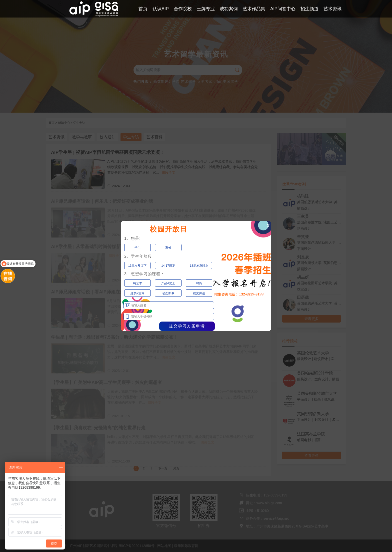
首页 (143, 9)
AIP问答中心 (283, 9)
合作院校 (183, 9)
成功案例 (229, 9)
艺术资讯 (332, 9)
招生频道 (309, 9)
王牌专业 (206, 9)
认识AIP (161, 9)
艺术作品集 (254, 9)
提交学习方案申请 (187, 326)
